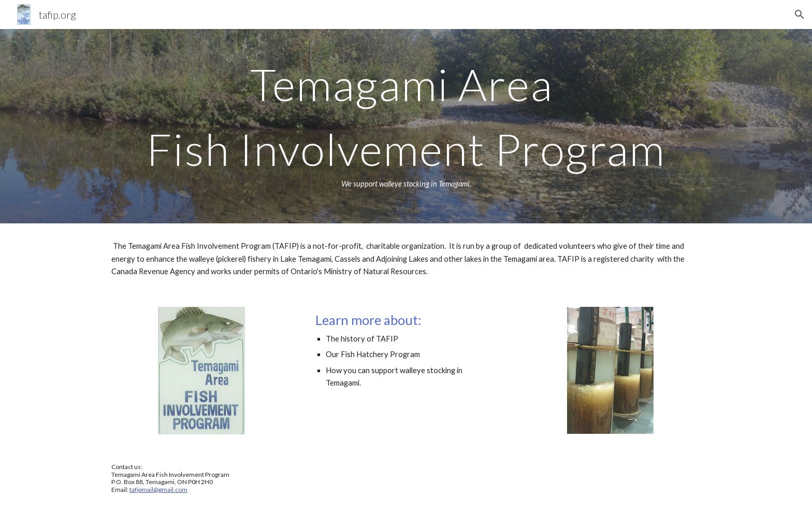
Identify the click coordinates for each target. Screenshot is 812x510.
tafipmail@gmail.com (158, 490)
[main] (406, 126)
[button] (800, 15)
